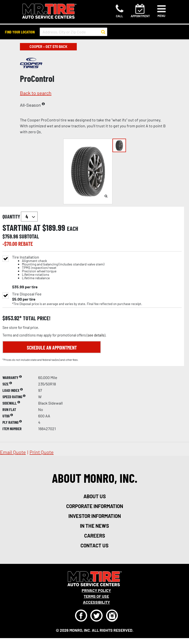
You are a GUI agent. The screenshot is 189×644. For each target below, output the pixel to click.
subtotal (29, 236)
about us (95, 496)
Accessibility (96, 602)
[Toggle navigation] (161, 11)
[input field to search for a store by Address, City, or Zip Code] (73, 32)
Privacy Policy (96, 590)
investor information (95, 516)
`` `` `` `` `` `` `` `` (29, 217)
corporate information (95, 506)
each (73, 229)
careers (95, 536)
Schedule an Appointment (52, 348)
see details (96, 335)
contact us (94, 545)
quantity (20, 217)
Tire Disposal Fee (27, 294)
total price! (36, 318)
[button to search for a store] (103, 32)
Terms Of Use (96, 596)
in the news (94, 526)
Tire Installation (58, 268)
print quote (42, 452)
